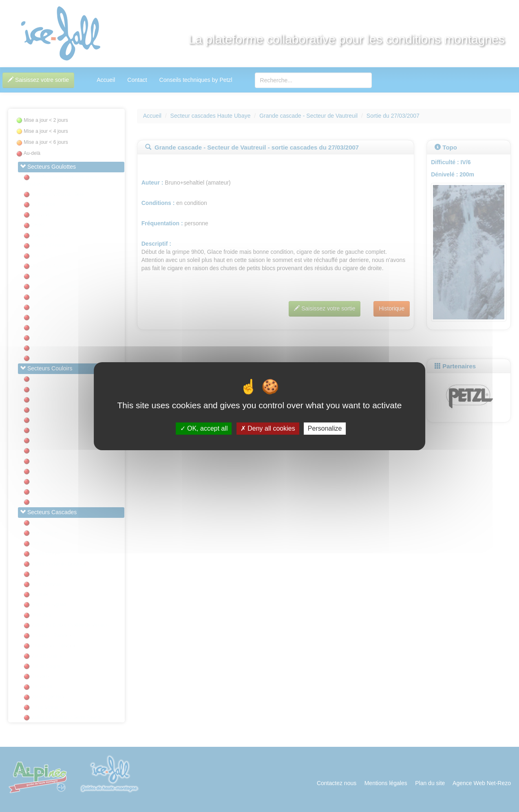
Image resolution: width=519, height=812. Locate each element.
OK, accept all (204, 428)
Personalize (325, 428)
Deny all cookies (268, 428)
